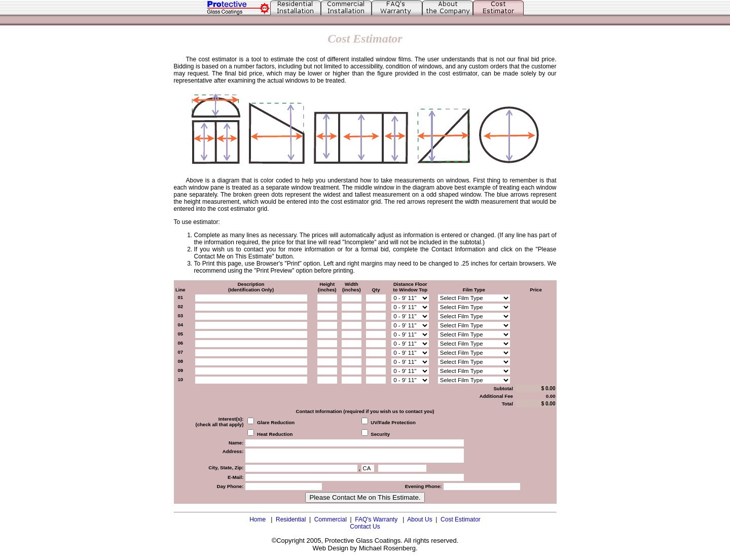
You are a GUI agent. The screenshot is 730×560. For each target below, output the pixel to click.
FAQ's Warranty (377, 519)
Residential (291, 519)
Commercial (331, 519)
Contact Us (365, 527)
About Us (419, 519)
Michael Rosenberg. (388, 548)
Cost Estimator (461, 519)
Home (258, 519)
